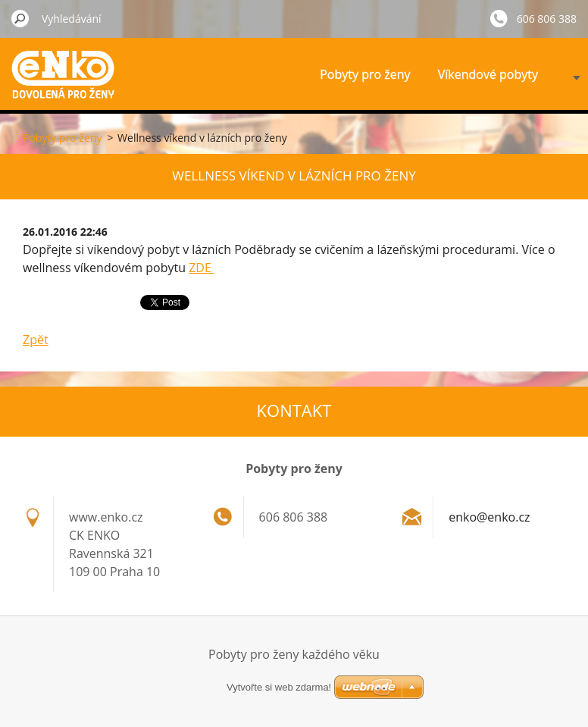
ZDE (202, 268)
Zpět (36, 340)
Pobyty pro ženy (365, 74)
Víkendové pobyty (488, 74)
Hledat (20, 18)
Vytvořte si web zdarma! (279, 687)
